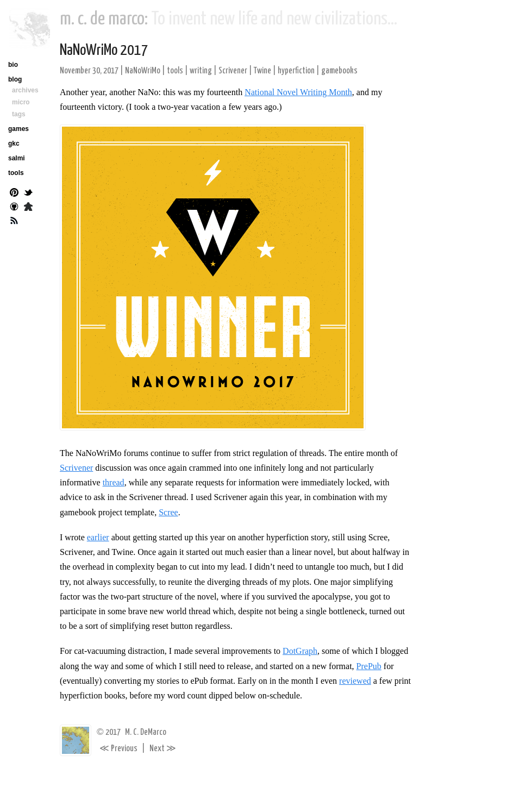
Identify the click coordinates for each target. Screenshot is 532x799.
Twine (262, 71)
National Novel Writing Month (298, 92)
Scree (168, 512)
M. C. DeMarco (146, 732)
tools (175, 71)
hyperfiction (296, 71)
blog (15, 79)
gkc (14, 143)
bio (13, 65)
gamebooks (339, 71)
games (18, 129)
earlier (98, 537)
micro (21, 102)
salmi (17, 158)
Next (163, 749)
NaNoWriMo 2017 (104, 51)
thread (114, 482)
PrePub (369, 666)
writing (201, 71)
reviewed (355, 681)
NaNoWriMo (143, 71)
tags (19, 114)
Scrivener (233, 71)
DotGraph (300, 651)
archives (25, 90)
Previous (118, 749)
